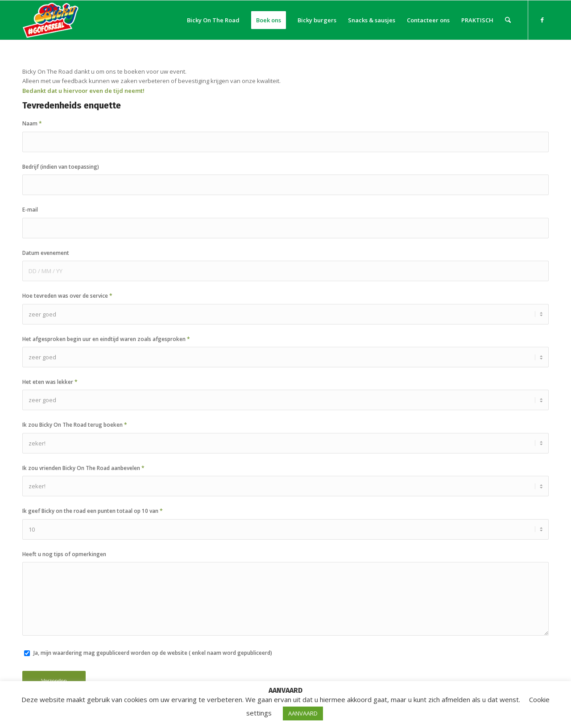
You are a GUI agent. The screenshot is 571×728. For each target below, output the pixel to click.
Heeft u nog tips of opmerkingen (64, 554)
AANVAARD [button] (303, 713)
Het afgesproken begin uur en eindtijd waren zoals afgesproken (106, 339)
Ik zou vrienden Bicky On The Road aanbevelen (83, 468)
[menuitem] (213, 20)
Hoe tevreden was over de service (67, 296)
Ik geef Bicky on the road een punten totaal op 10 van (93, 511)
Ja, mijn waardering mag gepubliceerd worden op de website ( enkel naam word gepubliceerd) (153, 653)
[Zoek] (508, 20)
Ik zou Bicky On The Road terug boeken (75, 425)
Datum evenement (46, 253)
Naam (32, 123)
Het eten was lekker (50, 382)
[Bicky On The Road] (51, 20)
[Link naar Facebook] (542, 20)
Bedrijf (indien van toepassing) (61, 167)
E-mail (30, 210)
